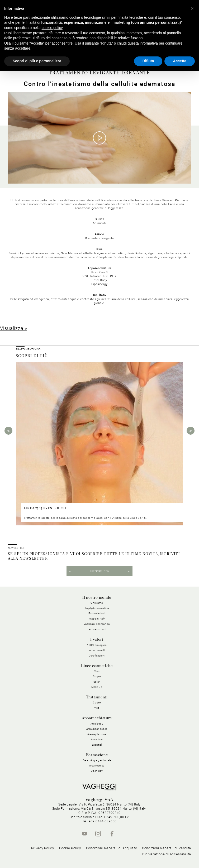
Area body (97, 724)
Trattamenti (97, 697)
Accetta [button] (180, 61)
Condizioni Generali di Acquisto (112, 848)
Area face (97, 739)
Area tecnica (97, 766)
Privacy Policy (43, 848)
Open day (97, 771)
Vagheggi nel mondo (97, 624)
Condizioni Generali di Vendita (167, 848)
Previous (8, 431)
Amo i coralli (97, 650)
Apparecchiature (97, 718)
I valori (97, 640)
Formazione (97, 755)
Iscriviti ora (100, 571)
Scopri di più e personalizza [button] (37, 61)
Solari (97, 682)
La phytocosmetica (97, 608)
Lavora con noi (97, 629)
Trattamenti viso (28, 349)
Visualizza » (14, 328)
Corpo (97, 676)
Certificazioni (97, 656)
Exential (97, 745)
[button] (192, 8)
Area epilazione (97, 734)
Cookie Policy (70, 848)
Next (191, 431)
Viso (97, 671)
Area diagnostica (97, 729)
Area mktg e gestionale (97, 760)
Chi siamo (97, 603)
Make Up (97, 687)
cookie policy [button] (52, 28)
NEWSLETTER (16, 548)
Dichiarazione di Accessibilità (167, 854)
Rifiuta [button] (148, 61)
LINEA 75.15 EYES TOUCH (45, 508)
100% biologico (97, 645)
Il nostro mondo (97, 598)
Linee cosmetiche (97, 666)
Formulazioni (97, 613)
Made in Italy (97, 619)
